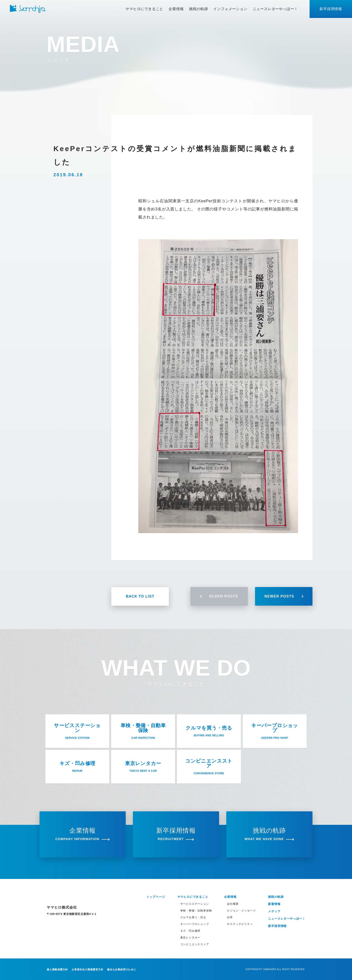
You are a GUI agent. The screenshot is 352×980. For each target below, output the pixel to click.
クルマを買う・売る (193, 917)
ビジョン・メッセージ (241, 911)
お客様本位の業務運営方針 (88, 969)
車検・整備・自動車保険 (196, 911)
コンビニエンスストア (195, 944)
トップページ (156, 897)
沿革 (230, 917)
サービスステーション (195, 904)
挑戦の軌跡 (198, 9)
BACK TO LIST (140, 596)
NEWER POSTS (284, 596)
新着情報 (274, 904)
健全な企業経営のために (122, 969)
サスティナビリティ (240, 924)
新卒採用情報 (331, 9)
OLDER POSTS (219, 596)
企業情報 (176, 9)
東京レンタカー (190, 938)
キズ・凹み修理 (190, 931)
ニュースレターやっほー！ (275, 9)
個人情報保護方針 (57, 969)
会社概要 (233, 904)
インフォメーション (230, 9)
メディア (274, 911)
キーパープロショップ (195, 924)
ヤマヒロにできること (144, 9)
